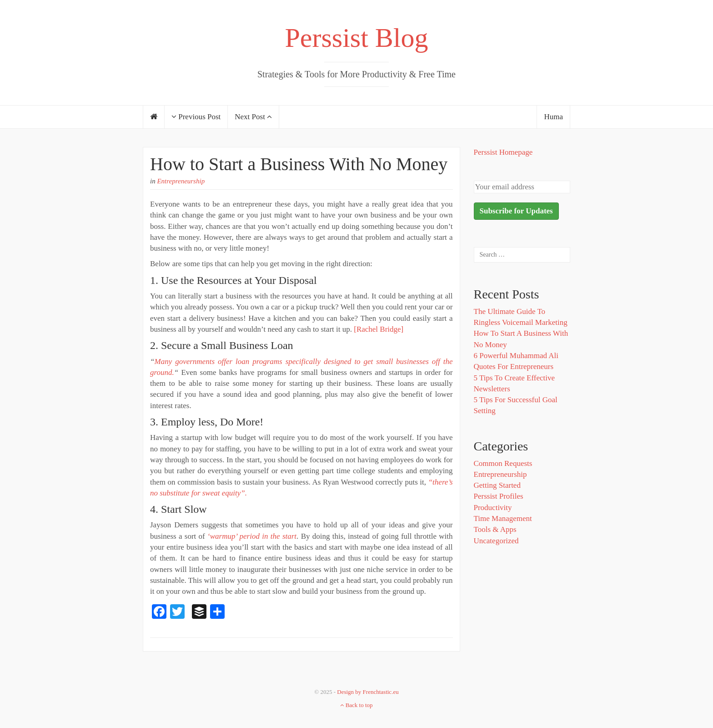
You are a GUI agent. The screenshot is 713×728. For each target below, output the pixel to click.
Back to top (356, 705)
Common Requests (503, 463)
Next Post (253, 117)
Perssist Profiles (499, 496)
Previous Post (196, 117)
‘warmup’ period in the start (252, 536)
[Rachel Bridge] (379, 329)
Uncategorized (496, 541)
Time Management (503, 518)
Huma (553, 117)
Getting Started (497, 485)
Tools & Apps (495, 529)
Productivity (493, 508)
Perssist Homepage (503, 152)
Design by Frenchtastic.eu (368, 692)
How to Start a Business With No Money (299, 164)
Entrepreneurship (181, 181)
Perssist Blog (356, 38)
